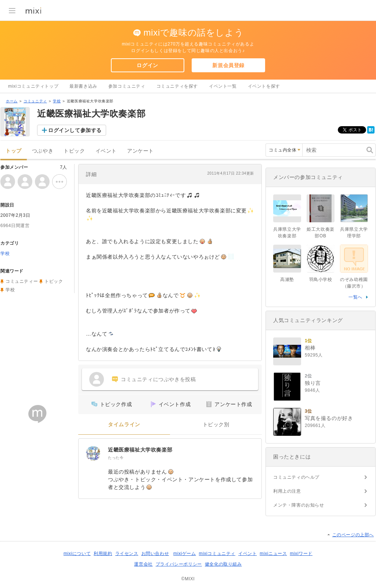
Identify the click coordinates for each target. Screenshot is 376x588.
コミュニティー (22, 281)
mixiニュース (273, 554)
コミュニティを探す (177, 86)
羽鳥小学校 (321, 280)
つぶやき (43, 151)
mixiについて (77, 554)
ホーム (12, 101)
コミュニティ (35, 101)
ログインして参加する (75, 130)
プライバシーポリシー (179, 564)
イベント (106, 151)
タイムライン (124, 425)
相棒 (310, 348)
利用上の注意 (287, 491)
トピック (74, 151)
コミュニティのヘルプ (296, 477)
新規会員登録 (228, 65)
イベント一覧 (223, 86)
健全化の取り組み (223, 564)
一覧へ (355, 297)
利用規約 (103, 554)
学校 (57, 101)
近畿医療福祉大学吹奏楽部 (140, 450)
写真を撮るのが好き (329, 418)
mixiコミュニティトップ (33, 86)
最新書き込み (83, 86)
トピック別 (216, 425)
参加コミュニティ (127, 86)
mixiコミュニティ (217, 554)
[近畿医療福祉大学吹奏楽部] (93, 453)
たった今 (116, 458)
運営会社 (143, 564)
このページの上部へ (353, 535)
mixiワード (301, 554)
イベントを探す (264, 86)
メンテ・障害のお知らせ (299, 505)
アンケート (140, 151)
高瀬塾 (287, 280)
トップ (14, 151)
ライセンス (127, 554)
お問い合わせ (155, 554)
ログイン (147, 65)
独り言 (313, 383)
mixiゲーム (185, 554)
